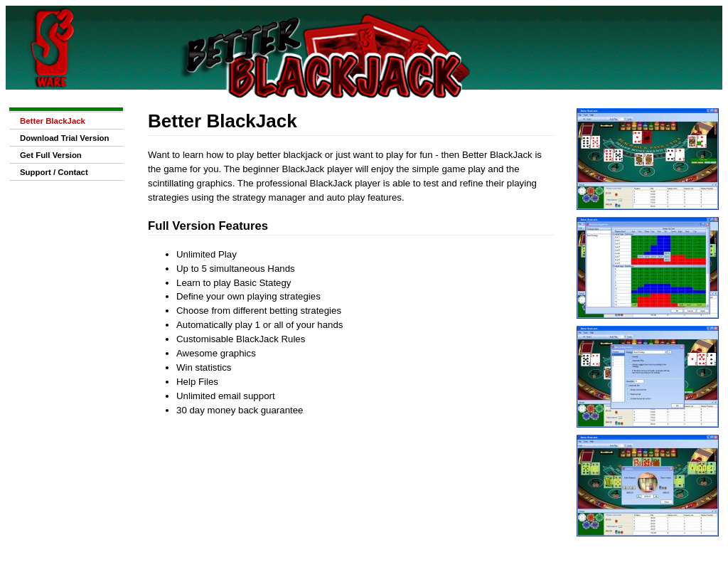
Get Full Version (51, 155)
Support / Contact (54, 172)
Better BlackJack (53, 121)
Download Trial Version (65, 138)
